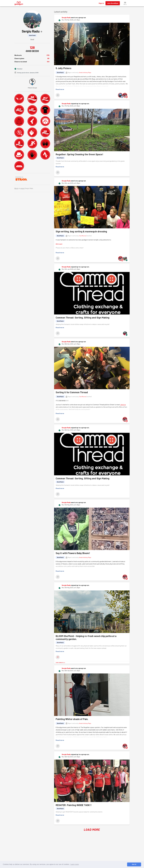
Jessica (123, 405)
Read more (60, 89)
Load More (92, 830)
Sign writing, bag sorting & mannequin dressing (81, 231)
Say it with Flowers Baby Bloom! (73, 553)
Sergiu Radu (66, 17)
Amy (57, 244)
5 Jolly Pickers (63, 68)
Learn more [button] (75, 864)
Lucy (61, 244)
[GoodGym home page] (19, 3)
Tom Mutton (83, 236)
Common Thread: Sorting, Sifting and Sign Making (83, 318)
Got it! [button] (134, 864)
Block (16, 188)
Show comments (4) (60, 663)
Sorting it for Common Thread (72, 392)
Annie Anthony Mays (85, 72)
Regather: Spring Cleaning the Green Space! (79, 154)
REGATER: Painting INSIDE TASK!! (74, 805)
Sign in (101, 3)
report (22, 188)
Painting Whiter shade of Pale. (72, 719)
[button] (125, 3)
